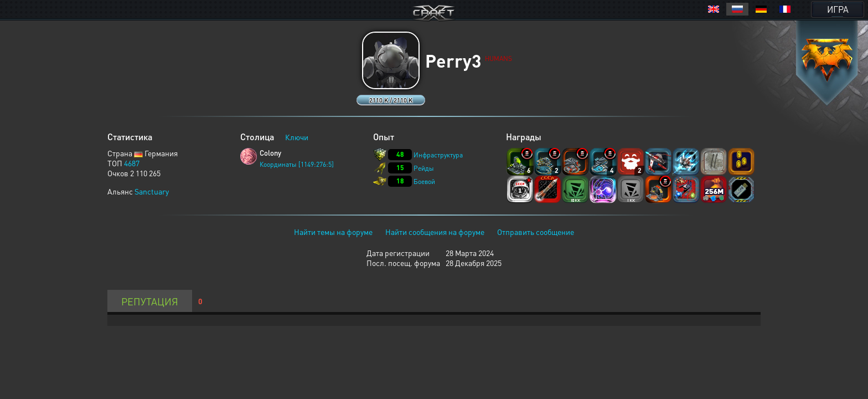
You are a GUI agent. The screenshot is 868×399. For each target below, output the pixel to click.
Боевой (424, 181)
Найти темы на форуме (333, 232)
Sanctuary (152, 191)
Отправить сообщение (536, 232)
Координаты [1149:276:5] (297, 164)
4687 (132, 163)
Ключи (297, 137)
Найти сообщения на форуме (435, 232)
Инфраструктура (438, 155)
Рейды (424, 168)
